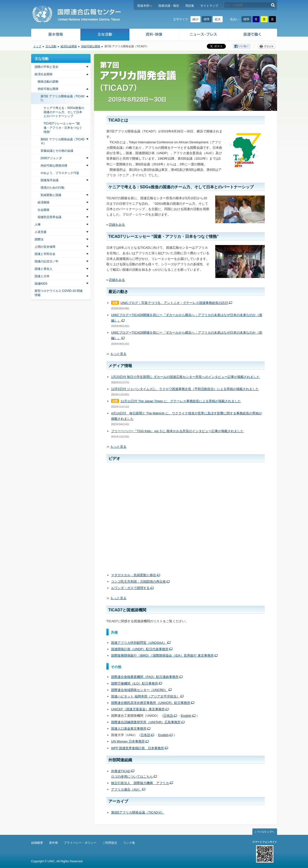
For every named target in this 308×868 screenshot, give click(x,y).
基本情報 (55, 35)
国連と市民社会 (45, 254)
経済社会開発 (69, 46)
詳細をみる (117, 225)
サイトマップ (209, 6)
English (186, 716)
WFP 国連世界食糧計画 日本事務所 (138, 748)
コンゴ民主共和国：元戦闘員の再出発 (138, 582)
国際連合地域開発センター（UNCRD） (139, 690)
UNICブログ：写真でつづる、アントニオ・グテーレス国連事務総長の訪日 (174, 303)
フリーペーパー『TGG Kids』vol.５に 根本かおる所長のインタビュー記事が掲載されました (177, 431)
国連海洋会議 (49, 180)
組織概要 (37, 843)
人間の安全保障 (45, 247)
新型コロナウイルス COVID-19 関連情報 (59, 293)
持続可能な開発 (91, 46)
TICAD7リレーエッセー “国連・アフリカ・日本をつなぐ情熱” (63, 128)
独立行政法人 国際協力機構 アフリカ (140, 783)
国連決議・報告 (169, 6)
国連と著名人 (44, 269)
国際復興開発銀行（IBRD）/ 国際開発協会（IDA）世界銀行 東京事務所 (162, 656)
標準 (207, 19)
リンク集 (129, 843)
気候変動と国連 (51, 195)
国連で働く (253, 35)
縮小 (195, 19)
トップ (37, 46)
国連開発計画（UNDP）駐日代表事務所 (140, 649)
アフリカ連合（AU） (126, 789)
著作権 (53, 843)
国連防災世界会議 (49, 217)
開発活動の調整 (48, 82)
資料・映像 (154, 35)
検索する (273, 5)
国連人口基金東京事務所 (129, 729)
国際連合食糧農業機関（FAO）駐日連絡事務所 (145, 677)
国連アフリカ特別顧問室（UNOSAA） (139, 643)
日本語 (168, 716)
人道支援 (41, 232)
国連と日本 (42, 276)
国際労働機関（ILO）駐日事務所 (135, 683)
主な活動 (105, 35)
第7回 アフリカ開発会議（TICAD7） (63, 98)
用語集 (190, 6)
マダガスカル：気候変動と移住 (134, 575)
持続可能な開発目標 (54, 166)
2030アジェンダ (51, 158)
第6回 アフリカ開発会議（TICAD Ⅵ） (63, 141)
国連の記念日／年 (47, 261)
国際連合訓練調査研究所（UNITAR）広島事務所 (146, 722)
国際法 (39, 239)
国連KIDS (41, 284)
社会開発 (44, 210)
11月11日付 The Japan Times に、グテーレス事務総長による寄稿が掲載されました (181, 401)
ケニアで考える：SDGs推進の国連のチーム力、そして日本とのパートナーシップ (64, 112)
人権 (38, 224)
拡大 (218, 19)
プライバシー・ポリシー (80, 843)
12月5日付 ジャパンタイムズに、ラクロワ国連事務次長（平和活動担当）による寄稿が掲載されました (185, 389)
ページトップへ (265, 832)
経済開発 (44, 202)
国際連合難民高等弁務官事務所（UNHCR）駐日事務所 (151, 703)
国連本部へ (145, 6)
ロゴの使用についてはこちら (132, 777)
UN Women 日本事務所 (128, 741)
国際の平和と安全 (47, 67)
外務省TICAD (121, 771)
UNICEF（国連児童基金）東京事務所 (138, 709)
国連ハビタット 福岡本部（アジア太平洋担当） (145, 696)
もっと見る (118, 354)
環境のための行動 (52, 188)
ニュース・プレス (203, 35)
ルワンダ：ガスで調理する (130, 588)
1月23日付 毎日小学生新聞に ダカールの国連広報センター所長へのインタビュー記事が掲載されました (185, 377)
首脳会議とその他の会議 (57, 151)
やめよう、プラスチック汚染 (60, 173)
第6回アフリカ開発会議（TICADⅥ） (138, 812)
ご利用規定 (110, 843)
